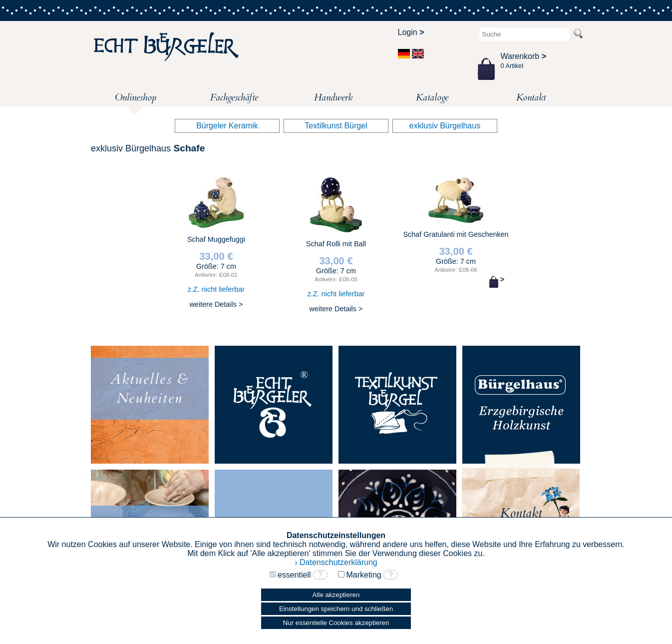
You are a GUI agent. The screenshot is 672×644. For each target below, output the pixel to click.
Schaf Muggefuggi (216, 243)
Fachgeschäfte (234, 97)
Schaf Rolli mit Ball (336, 245)
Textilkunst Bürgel (336, 126)
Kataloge (432, 97)
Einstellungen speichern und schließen (336, 609)
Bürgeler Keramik (227, 126)
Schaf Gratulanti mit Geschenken (456, 233)
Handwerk (333, 97)
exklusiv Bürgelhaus (445, 126)
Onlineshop (136, 99)
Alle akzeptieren (336, 595)
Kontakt (531, 97)
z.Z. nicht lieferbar (216, 289)
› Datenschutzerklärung (336, 562)
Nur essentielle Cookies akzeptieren (336, 623)
